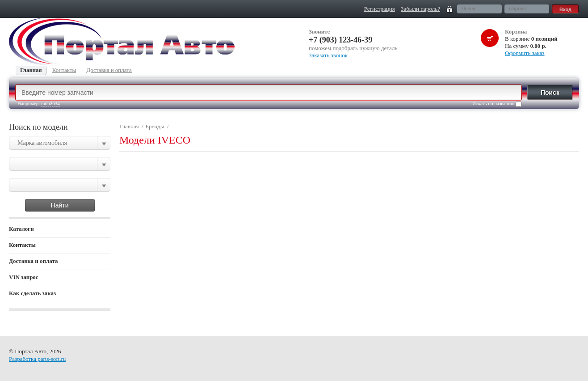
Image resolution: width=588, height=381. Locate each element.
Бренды (155, 126)
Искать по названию (497, 104)
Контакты (22, 245)
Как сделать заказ (32, 293)
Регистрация (380, 9)
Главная (129, 126)
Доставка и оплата (34, 261)
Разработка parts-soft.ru (37, 359)
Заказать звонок (328, 55)
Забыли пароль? (420, 9)
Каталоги (21, 229)
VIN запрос (24, 277)
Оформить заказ (525, 53)
